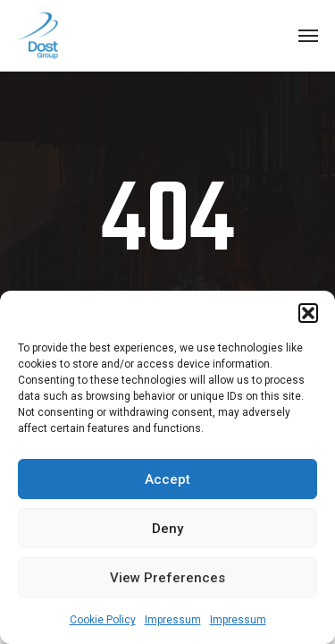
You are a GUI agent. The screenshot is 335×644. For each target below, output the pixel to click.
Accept (167, 479)
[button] (308, 313)
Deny (167, 529)
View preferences (167, 578)
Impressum (173, 620)
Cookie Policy (103, 620)
